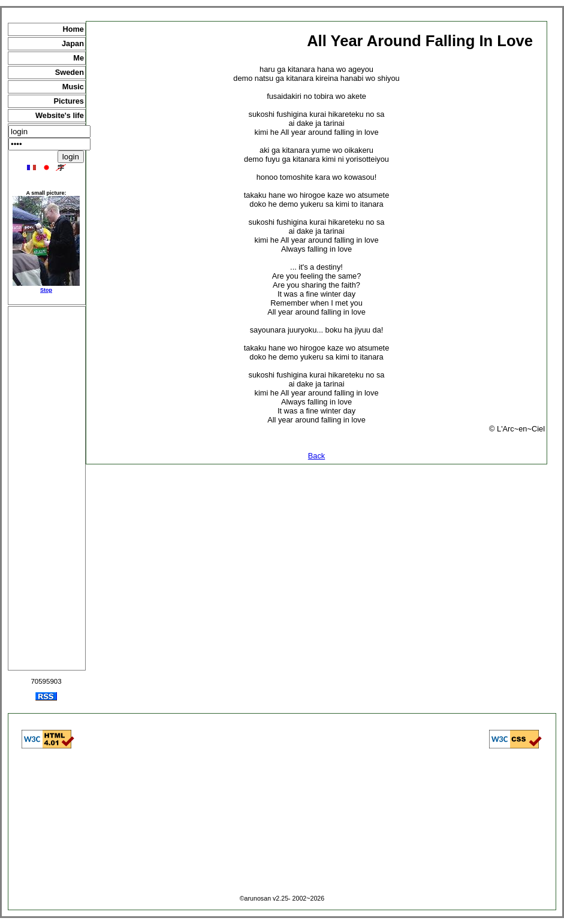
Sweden (70, 72)
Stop (46, 290)
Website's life (60, 115)
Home (73, 29)
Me (79, 58)
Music (73, 87)
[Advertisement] (47, 488)
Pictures (69, 101)
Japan (73, 43)
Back (316, 456)
